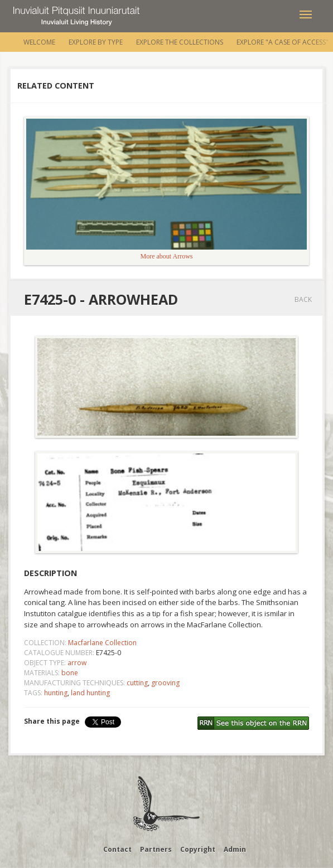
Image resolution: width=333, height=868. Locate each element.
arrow (77, 663)
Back (303, 299)
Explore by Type (96, 42)
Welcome (39, 42)
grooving (165, 683)
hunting (56, 693)
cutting (137, 683)
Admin (235, 849)
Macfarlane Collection (102, 643)
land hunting (90, 693)
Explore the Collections (180, 42)
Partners (156, 849)
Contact (117, 849)
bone (70, 673)
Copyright (198, 849)
